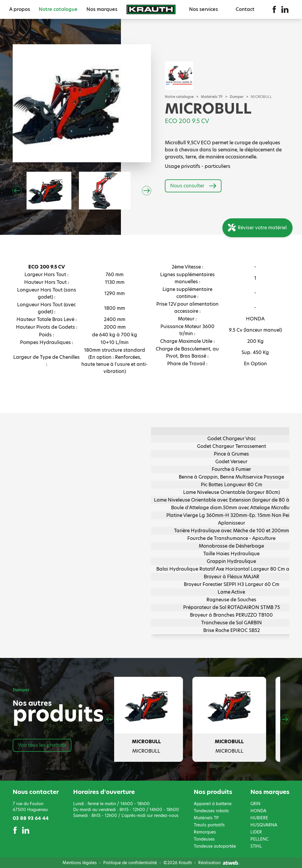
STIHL (256, 846)
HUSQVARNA (264, 825)
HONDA (258, 811)
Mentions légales (80, 863)
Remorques (205, 832)
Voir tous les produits (42, 745)
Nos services (203, 9)
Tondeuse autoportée (215, 846)
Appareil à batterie (213, 804)
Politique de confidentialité (130, 863)
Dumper (237, 97)
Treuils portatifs (209, 825)
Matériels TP (212, 97)
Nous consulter (193, 186)
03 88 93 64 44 (31, 818)
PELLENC (259, 839)
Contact (245, 9)
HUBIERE (259, 818)
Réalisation (219, 863)
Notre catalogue (58, 9)
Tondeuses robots (211, 811)
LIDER (256, 832)
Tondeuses (204, 839)
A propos (20, 9)
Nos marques (102, 9)
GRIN (255, 804)
